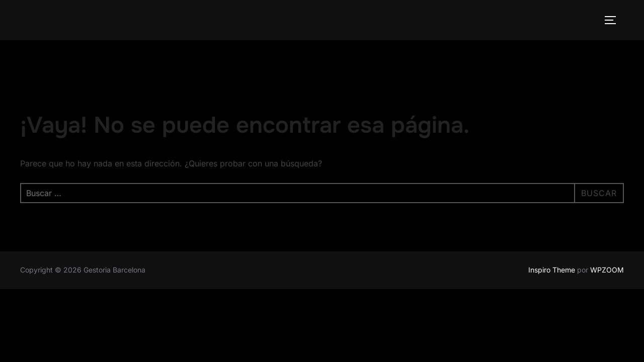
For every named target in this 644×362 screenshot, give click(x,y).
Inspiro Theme (552, 270)
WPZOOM (607, 270)
